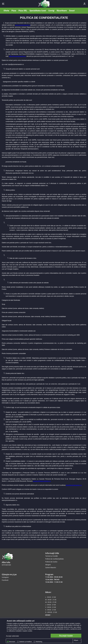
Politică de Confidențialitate (54, 559)
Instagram (5, 577)
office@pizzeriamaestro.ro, (18, 56)
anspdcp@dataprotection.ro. (42, 481)
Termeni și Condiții (51, 556)
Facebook (5, 580)
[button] (3, 4)
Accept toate (66, 636)
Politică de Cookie (51, 562)
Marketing (39, 642)
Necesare (12, 642)
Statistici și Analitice (25, 642)
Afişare (76, 640)
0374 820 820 (6, 565)
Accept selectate (13, 636)
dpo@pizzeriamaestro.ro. (74, 485)
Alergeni (48, 565)
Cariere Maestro (51, 568)
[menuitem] (66, 556)
